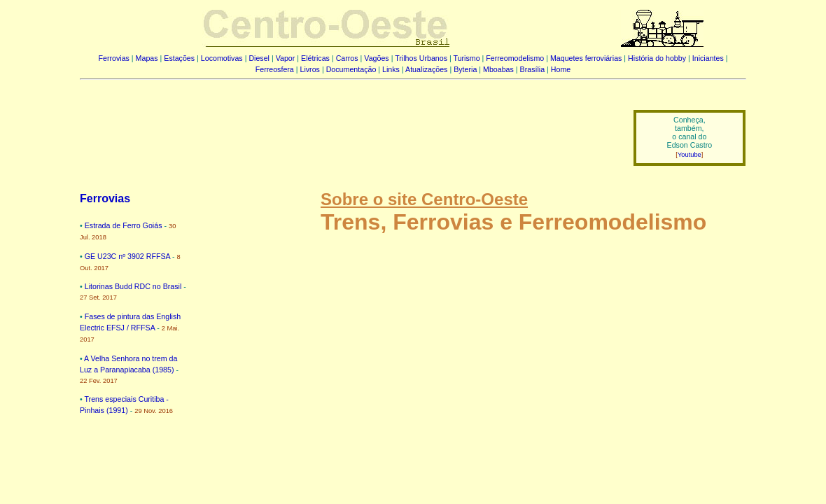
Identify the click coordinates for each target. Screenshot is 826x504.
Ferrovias (113, 58)
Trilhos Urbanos (421, 58)
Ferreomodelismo (515, 58)
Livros (310, 69)
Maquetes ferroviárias (586, 58)
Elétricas (315, 58)
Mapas (147, 58)
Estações (179, 58)
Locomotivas (222, 58)
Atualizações (426, 69)
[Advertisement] (348, 128)
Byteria (465, 69)
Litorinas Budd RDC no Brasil (133, 286)
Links (391, 69)
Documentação (351, 69)
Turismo (467, 58)
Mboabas (498, 69)
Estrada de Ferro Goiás (124, 225)
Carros (347, 58)
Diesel (259, 58)
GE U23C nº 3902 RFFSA (127, 256)
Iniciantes (708, 58)
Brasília (533, 69)
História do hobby (657, 58)
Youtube (689, 155)
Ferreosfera (275, 69)
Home (561, 69)
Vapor (286, 58)
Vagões (376, 58)
